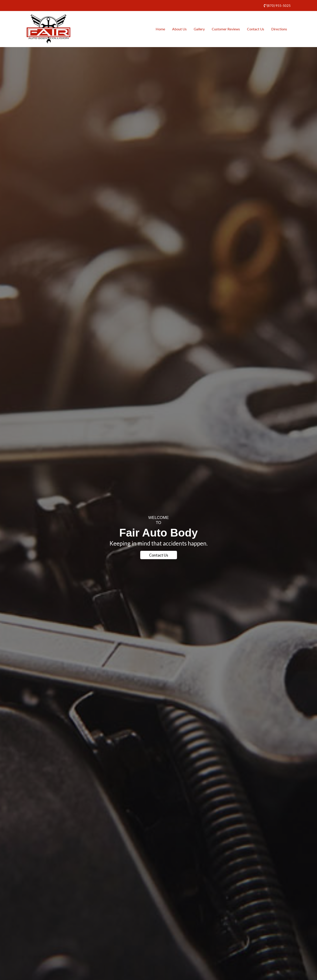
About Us (179, 29)
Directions (279, 29)
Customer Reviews (226, 29)
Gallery (199, 29)
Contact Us (256, 29)
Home (160, 29)
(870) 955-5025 (279, 5)
